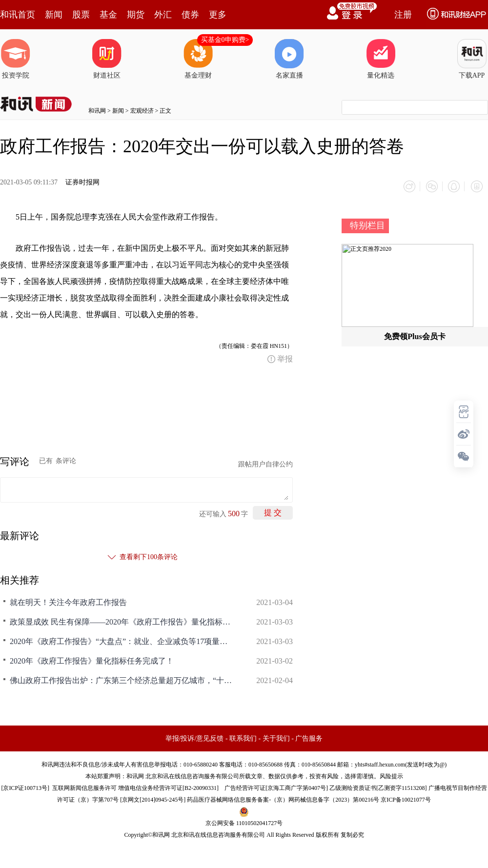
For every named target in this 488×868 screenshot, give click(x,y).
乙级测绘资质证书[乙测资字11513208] (378, 787)
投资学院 (16, 59)
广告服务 (309, 737)
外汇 (163, 15)
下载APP (472, 59)
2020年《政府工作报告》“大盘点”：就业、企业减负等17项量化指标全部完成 (122, 640)
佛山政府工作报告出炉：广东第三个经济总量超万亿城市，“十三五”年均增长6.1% (122, 679)
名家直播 (289, 59)
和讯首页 (18, 15)
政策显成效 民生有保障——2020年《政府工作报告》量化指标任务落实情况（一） (122, 620)
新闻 (54, 15)
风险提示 (391, 775)
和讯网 (97, 111)
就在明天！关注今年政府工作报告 (68, 601)
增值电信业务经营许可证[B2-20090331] (168, 787)
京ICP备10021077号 (406, 798)
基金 (108, 15)
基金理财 (198, 59)
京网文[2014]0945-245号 (153, 798)
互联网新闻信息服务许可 (84, 787)
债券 (190, 15)
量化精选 (381, 59)
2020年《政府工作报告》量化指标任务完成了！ (92, 659)
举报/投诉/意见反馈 (195, 737)
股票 (81, 15)
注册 (403, 15)
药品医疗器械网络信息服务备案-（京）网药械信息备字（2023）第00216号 (283, 798)
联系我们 (243, 737)
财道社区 (107, 59)
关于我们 (276, 737)
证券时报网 (82, 182)
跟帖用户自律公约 (265, 463)
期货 (136, 15)
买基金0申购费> (225, 40)
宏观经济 (142, 111)
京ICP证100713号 (25, 787)
